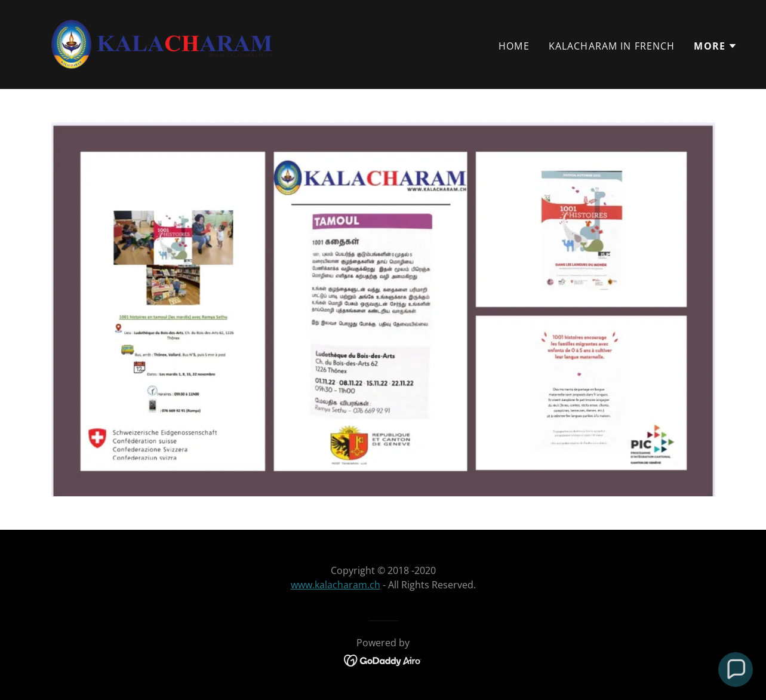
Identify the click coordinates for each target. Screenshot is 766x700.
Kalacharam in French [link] (612, 46)
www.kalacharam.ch (336, 585)
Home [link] (514, 46)
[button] (716, 46)
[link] (162, 43)
